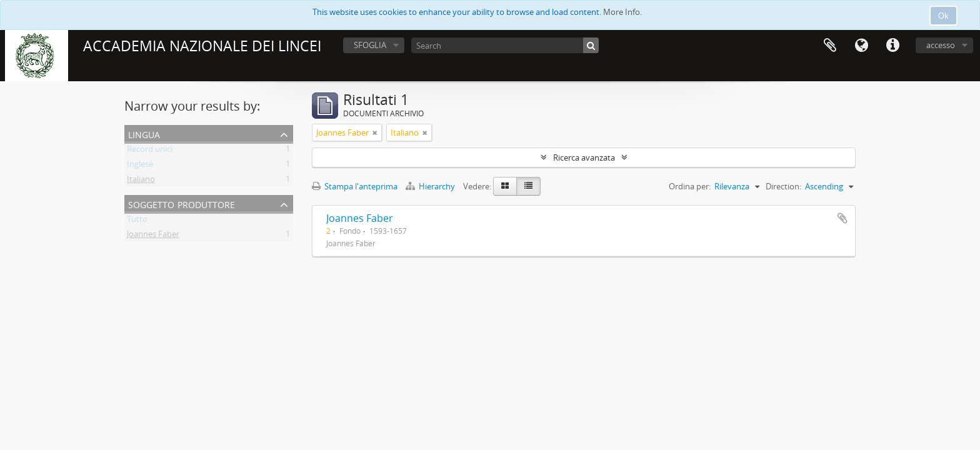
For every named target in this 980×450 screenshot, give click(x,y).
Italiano (141, 181)
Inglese (140, 166)
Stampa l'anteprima (355, 186)
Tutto (137, 221)
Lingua (861, 46)
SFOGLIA (370, 45)
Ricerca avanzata (584, 157)
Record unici (150, 151)
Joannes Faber (153, 236)
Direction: (783, 186)
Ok (943, 16)
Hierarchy (431, 186)
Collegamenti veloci (892, 46)
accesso (941, 45)
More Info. (622, 12)
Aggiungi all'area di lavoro (842, 218)
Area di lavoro (830, 46)
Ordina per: (690, 186)
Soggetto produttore (182, 203)
